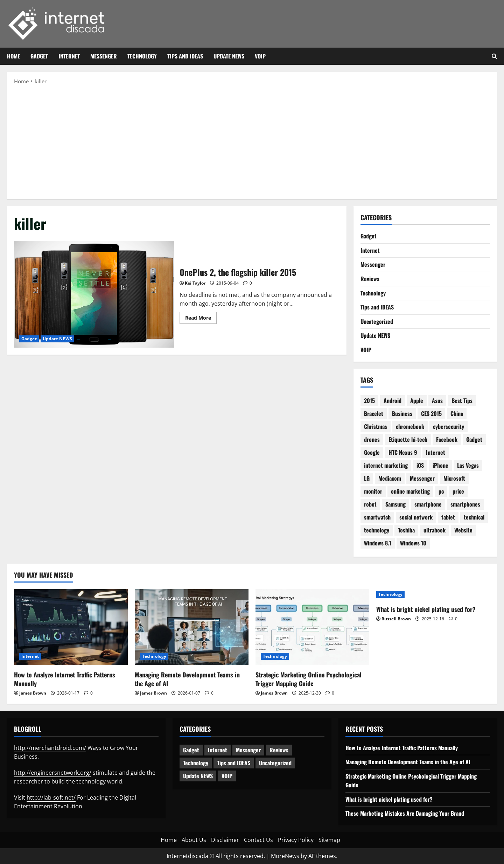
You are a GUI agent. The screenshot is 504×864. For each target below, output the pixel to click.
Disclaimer (225, 840)
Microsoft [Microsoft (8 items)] (454, 478)
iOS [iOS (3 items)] (420, 465)
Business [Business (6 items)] (402, 413)
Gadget (39, 56)
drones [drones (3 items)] (372, 439)
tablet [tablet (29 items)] (448, 517)
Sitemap (329, 840)
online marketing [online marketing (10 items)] (410, 491)
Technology (142, 56)
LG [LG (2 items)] (367, 478)
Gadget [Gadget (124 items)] (191, 750)
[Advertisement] (252, 141)
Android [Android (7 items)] (393, 400)
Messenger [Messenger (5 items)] (248, 750)
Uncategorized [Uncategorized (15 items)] (275, 763)
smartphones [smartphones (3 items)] (465, 504)
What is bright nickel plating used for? (426, 609)
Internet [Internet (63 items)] (218, 750)
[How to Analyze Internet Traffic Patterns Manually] (71, 627)
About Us (194, 840)
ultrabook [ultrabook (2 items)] (435, 530)
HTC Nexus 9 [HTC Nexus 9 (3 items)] (403, 452)
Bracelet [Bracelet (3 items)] (374, 413)
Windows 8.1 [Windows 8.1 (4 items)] (378, 543)
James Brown (33, 693)
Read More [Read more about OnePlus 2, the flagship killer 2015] (201, 319)
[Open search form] (494, 56)
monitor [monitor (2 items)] (373, 491)
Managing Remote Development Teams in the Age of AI (187, 679)
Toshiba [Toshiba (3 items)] (406, 530)
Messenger (104, 56)
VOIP (260, 56)
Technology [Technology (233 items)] (196, 763)
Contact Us (258, 840)
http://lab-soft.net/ (51, 797)
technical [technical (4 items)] (474, 517)
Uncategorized (377, 321)
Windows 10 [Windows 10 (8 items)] (413, 543)
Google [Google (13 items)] (372, 452)
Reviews (370, 279)
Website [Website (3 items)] (463, 530)
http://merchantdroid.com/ (50, 748)
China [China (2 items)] (457, 413)
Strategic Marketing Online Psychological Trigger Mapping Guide (309, 679)
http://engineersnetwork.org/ (53, 773)
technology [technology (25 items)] (377, 530)
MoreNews (285, 856)
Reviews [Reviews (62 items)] (279, 750)
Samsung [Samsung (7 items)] (395, 504)
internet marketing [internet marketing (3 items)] (386, 465)
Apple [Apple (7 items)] (417, 400)
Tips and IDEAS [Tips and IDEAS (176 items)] (234, 763)
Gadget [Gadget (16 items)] (474, 439)
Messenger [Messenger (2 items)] (422, 478)
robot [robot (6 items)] (370, 504)
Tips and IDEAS (185, 56)
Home (13, 56)
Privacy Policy (296, 840)
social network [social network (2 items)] (416, 517)
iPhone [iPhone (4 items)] (440, 465)
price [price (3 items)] (458, 491)
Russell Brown (396, 619)
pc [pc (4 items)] (441, 491)
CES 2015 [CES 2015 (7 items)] (431, 413)
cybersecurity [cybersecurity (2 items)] (449, 426)
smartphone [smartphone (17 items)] (428, 504)
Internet (69, 56)
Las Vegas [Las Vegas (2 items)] (468, 465)
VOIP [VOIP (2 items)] (227, 776)
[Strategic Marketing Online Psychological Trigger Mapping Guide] (312, 627)
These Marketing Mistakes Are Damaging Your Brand (405, 813)
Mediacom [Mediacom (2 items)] (390, 478)
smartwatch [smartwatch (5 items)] (377, 517)
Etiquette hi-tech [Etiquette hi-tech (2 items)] (408, 439)
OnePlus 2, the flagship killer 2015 (94, 294)
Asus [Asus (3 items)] (437, 400)
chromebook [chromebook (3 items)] (410, 426)
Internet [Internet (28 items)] (436, 452)
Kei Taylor (195, 283)
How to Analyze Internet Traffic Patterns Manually (65, 679)
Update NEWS (229, 56)
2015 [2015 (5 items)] (369, 400)
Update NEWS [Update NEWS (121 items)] (198, 776)
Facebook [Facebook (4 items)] (447, 439)
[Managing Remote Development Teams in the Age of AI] (192, 627)
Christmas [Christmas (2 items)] (376, 426)
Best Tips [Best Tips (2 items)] (462, 400)
